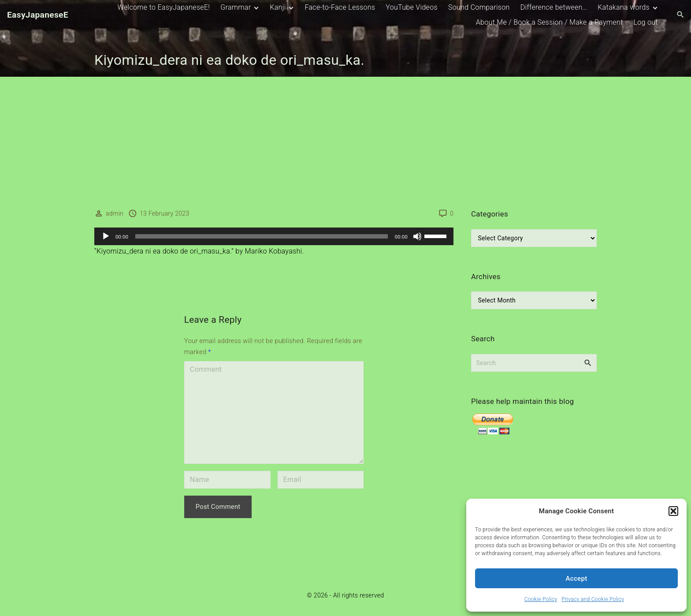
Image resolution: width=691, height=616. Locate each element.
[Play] (106, 236)
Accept (577, 579)
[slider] (262, 236)
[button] (673, 511)
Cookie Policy (541, 599)
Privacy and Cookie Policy (593, 599)
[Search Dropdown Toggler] (681, 15)
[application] (274, 236)
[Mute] (417, 236)
